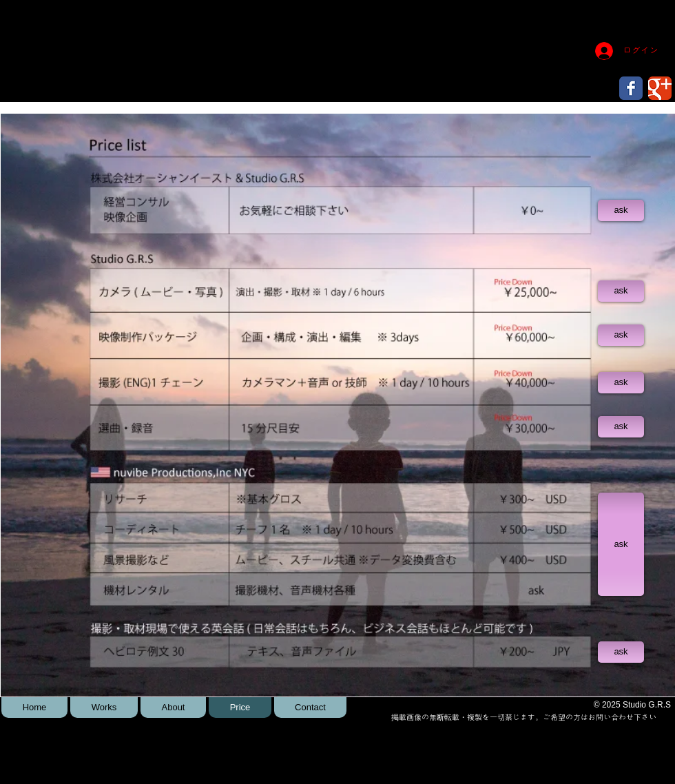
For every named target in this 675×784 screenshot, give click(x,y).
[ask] (621, 210)
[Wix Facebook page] (631, 88)
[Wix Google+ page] (660, 88)
